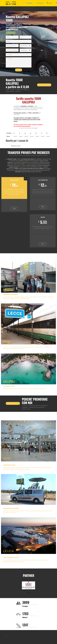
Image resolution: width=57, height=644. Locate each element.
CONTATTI (40, 3)
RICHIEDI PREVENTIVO (44, 85)
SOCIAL (50, 3)
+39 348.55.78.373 (29, 8)
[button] (8, 585)
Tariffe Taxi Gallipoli (21, 165)
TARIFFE (29, 3)
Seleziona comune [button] (16, 146)
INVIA (19, 70)
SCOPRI (14, 208)
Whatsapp (11, 33)
